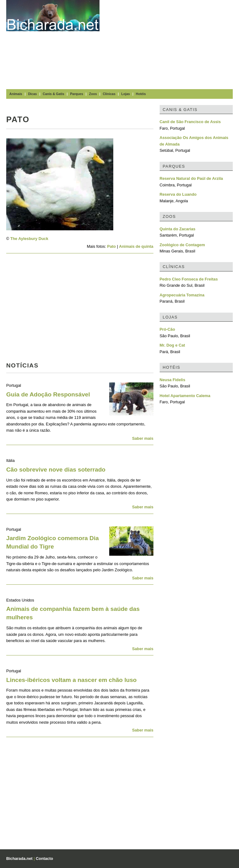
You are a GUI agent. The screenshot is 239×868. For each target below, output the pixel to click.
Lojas (126, 94)
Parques (77, 94)
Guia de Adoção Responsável (48, 394)
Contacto (44, 858)
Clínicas (109, 94)
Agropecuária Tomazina (182, 295)
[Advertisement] (172, 44)
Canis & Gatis (53, 94)
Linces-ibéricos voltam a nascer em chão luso (71, 680)
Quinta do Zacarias (178, 229)
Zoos (93, 94)
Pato (111, 246)
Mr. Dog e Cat (172, 345)
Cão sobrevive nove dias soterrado (56, 470)
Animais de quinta (136, 246)
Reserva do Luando (178, 194)
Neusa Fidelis (173, 380)
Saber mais (143, 438)
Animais (16, 94)
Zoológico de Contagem (182, 245)
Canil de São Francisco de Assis (190, 122)
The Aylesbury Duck (29, 239)
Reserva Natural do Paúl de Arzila (191, 178)
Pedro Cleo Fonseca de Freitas (189, 279)
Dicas (32, 94)
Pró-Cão (167, 329)
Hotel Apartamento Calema (185, 396)
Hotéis (141, 94)
